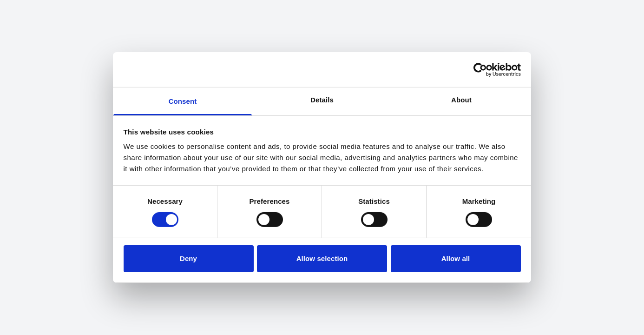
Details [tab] (322, 100)
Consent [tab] (183, 101)
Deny (188, 258)
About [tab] (461, 100)
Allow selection (322, 258)
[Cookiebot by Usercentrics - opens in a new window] (480, 69)
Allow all (456, 258)
